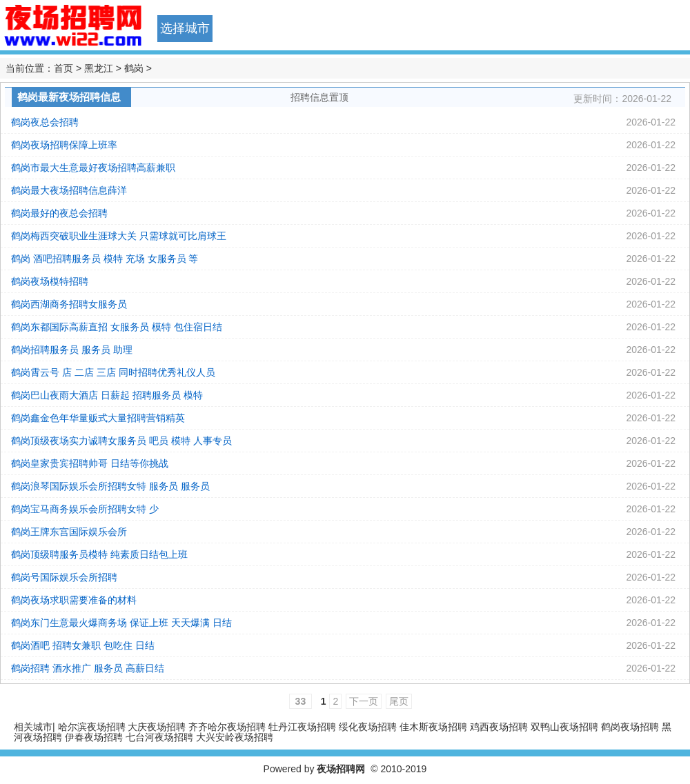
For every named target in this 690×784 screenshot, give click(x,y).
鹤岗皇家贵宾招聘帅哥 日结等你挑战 (90, 463)
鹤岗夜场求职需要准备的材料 (74, 600)
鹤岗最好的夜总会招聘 (59, 213)
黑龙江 (99, 68)
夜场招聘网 (341, 769)
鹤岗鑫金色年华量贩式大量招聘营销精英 (98, 418)
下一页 (364, 701)
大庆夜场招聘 (157, 727)
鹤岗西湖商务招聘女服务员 (69, 304)
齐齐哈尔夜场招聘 (227, 727)
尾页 (399, 701)
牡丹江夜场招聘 (302, 727)
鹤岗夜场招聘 (630, 727)
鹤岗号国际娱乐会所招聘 (64, 577)
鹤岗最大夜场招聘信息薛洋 (69, 190)
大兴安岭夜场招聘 (235, 737)
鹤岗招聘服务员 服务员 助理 (72, 350)
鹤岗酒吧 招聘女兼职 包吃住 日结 (83, 645)
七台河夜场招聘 (159, 737)
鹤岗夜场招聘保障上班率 (64, 145)
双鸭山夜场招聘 (564, 727)
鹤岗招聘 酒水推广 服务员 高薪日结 (88, 668)
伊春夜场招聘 (94, 737)
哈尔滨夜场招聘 (92, 727)
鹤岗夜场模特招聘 (50, 281)
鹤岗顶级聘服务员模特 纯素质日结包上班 (99, 554)
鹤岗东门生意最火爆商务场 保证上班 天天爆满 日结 (121, 623)
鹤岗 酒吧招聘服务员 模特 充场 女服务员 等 (105, 259)
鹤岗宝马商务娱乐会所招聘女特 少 (85, 509)
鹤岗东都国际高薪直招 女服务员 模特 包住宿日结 (117, 327)
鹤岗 (134, 68)
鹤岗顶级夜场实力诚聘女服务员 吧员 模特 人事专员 (121, 441)
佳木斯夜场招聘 (433, 727)
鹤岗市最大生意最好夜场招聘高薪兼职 (93, 168)
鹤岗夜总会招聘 (45, 122)
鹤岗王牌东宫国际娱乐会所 (69, 532)
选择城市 (185, 28)
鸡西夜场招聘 (499, 727)
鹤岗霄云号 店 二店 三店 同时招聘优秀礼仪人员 (113, 372)
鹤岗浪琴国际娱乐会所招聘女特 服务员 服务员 (110, 486)
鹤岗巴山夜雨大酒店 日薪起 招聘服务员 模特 (107, 395)
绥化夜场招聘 (368, 727)
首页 (63, 68)
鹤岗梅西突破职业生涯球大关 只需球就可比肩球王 (119, 236)
